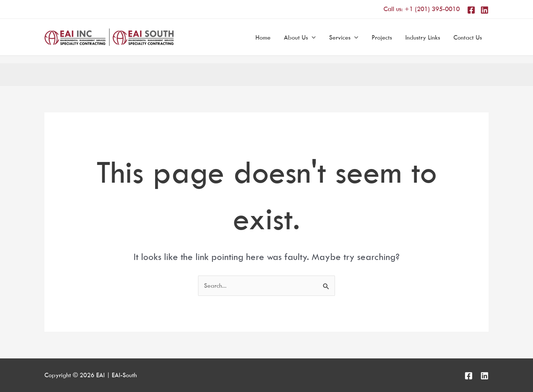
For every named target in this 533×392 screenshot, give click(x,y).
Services (344, 37)
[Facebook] (471, 10)
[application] (312, 37)
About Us (300, 37)
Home (263, 37)
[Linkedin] (485, 10)
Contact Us (468, 37)
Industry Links (423, 37)
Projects (382, 37)
